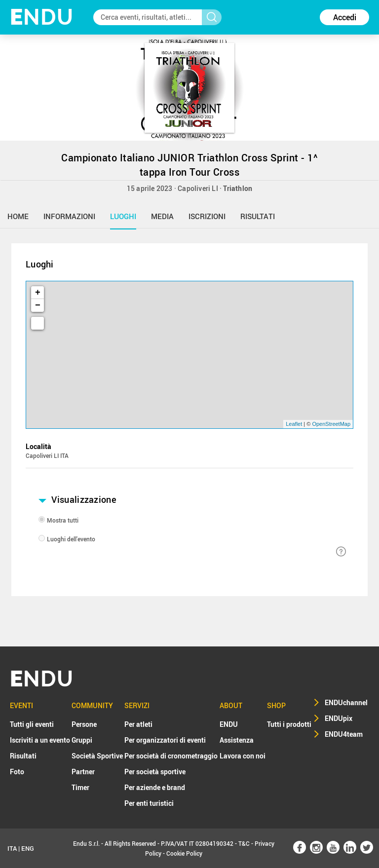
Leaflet (294, 424)
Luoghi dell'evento (71, 539)
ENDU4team (344, 734)
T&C (244, 843)
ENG (28, 848)
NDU (42, 17)
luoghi (123, 216)
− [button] (38, 305)
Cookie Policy (184, 853)
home (18, 216)
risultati (258, 216)
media (162, 216)
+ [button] (38, 293)
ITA (12, 848)
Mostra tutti (63, 520)
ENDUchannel (346, 702)
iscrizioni (207, 216)
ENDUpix (339, 718)
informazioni (69, 216)
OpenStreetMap (331, 424)
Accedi (345, 17)
